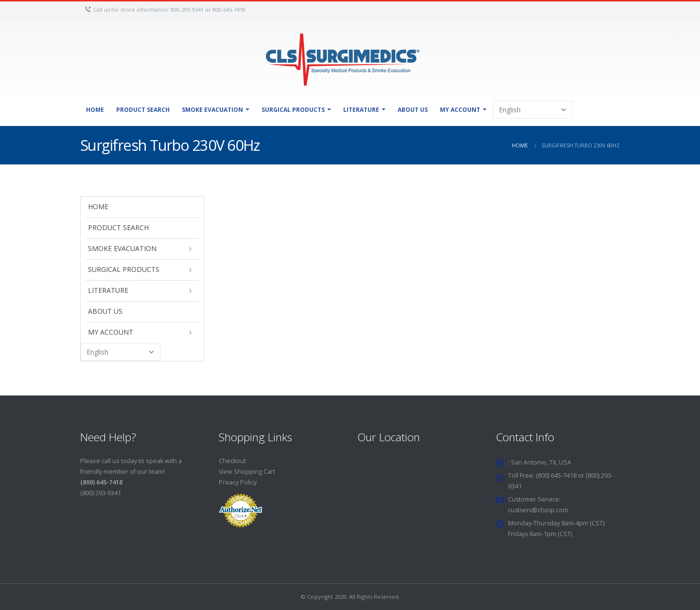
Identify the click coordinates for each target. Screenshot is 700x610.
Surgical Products (293, 110)
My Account (460, 110)
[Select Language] (533, 110)
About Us (413, 110)
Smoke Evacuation (212, 110)
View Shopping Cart (247, 472)
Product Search (143, 110)
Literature (361, 110)
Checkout (232, 461)
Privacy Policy (238, 482)
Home (95, 110)
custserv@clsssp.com (539, 510)
